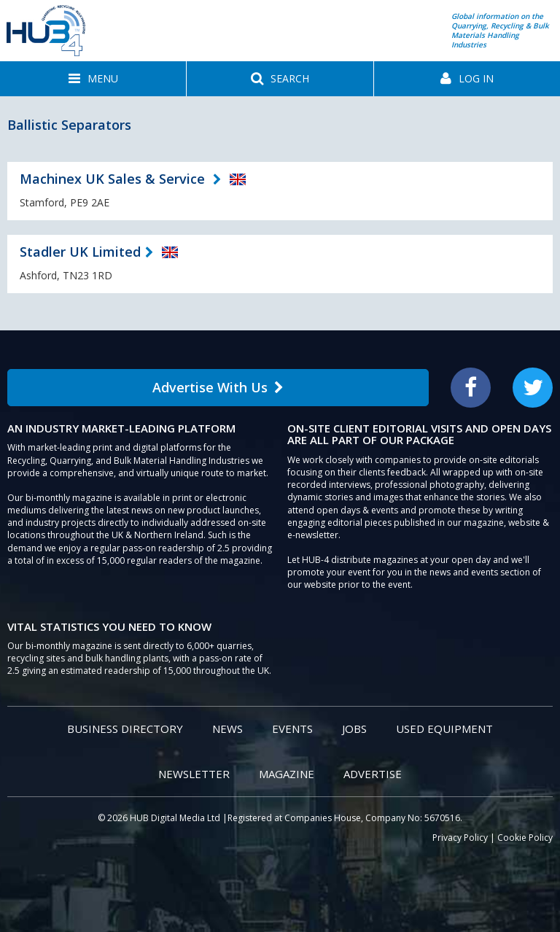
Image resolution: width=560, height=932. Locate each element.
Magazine (287, 774)
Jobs (354, 729)
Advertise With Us (218, 387)
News (227, 729)
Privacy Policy (460, 838)
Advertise (373, 774)
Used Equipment (444, 729)
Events (292, 729)
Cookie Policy (525, 838)
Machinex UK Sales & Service (114, 179)
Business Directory (125, 729)
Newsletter (194, 774)
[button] (93, 79)
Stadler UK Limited (80, 252)
